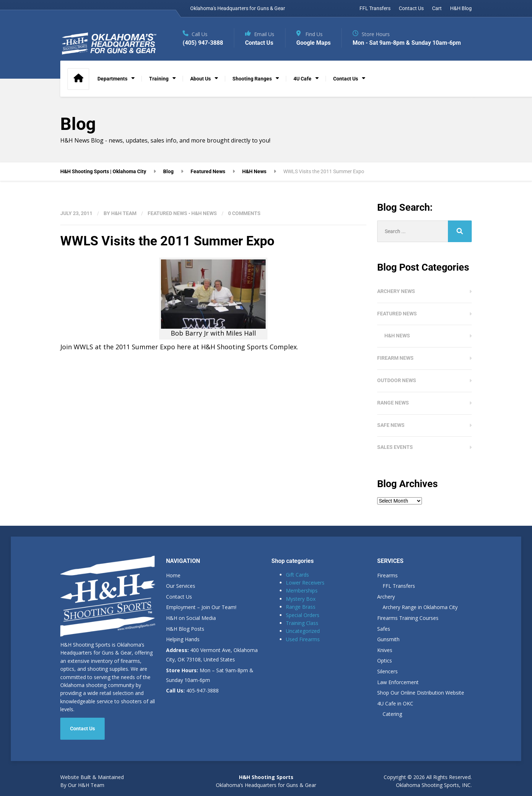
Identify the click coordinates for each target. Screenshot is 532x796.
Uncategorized (303, 631)
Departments (112, 79)
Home (173, 575)
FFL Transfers (375, 8)
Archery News (396, 291)
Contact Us (411, 8)
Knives (385, 650)
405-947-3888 (192, 690)
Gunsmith (388, 639)
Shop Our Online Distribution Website (421, 693)
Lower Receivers (305, 583)
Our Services (181, 586)
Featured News (167, 213)
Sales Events (395, 447)
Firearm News (395, 358)
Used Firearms (303, 639)
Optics (385, 661)
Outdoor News (397, 380)
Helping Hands (183, 639)
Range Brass (301, 607)
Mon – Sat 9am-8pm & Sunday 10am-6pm (210, 675)
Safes (384, 629)
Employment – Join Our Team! (201, 607)
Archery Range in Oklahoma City (420, 607)
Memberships (302, 591)
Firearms (387, 575)
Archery (386, 597)
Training (159, 79)
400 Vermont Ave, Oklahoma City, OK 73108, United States (212, 655)
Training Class (302, 623)
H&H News (204, 213)
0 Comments (244, 213)
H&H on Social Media (191, 618)
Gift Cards (297, 575)
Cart (437, 8)
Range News (393, 403)
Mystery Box (301, 599)
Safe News (391, 425)
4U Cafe (302, 79)
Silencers (387, 671)
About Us (200, 79)
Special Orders (303, 615)
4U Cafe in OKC (395, 703)
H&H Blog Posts (185, 629)
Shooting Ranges (252, 79)
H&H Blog (461, 8)
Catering (392, 714)
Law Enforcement (398, 682)
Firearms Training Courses (408, 618)
